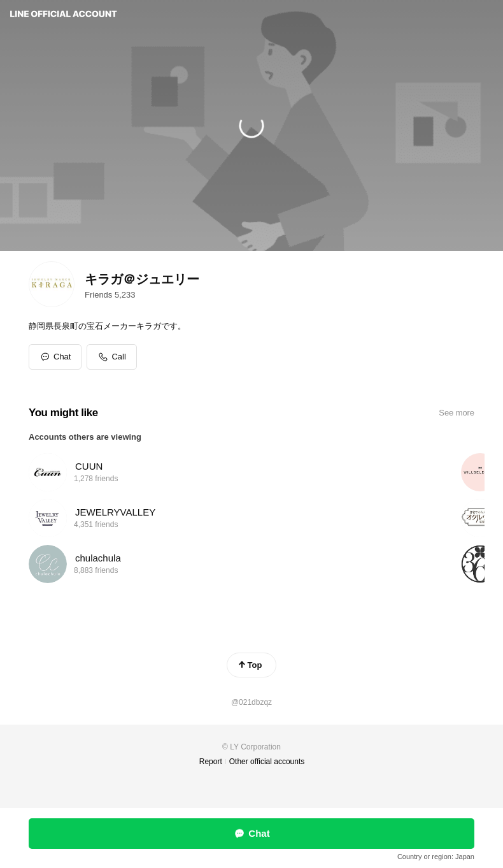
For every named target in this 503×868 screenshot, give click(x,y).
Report (211, 762)
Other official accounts (267, 762)
